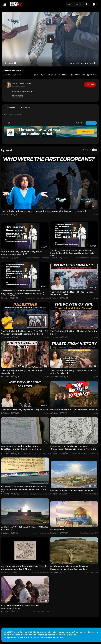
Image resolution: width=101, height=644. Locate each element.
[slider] (42, 63)
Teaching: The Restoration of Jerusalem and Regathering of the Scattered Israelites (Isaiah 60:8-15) (73, 253)
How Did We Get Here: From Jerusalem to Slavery (74, 410)
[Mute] (86, 63)
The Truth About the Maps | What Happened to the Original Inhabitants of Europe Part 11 (44, 211)
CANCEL (79, 123)
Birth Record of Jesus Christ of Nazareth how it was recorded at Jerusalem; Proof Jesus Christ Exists (24, 489)
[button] (95, 4)
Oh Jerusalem (57, 530)
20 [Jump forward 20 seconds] (82, 63)
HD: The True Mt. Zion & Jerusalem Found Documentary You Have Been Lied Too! (70, 568)
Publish (91, 123)
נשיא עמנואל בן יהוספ (22, 83)
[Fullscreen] (95, 63)
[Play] (5, 63)
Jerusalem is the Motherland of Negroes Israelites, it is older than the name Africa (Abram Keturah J (21, 449)
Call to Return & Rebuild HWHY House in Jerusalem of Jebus (20, 607)
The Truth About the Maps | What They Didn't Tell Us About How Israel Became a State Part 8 (25, 333)
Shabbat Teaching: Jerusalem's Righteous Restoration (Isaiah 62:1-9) (22, 253)
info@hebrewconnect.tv (17, 635)
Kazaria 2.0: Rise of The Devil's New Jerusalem (72, 490)
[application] (50, 39)
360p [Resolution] (91, 63)
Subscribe (90, 84)
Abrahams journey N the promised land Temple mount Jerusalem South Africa (24, 568)
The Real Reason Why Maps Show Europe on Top (25, 410)
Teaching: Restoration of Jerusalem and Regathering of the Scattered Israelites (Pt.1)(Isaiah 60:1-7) (23, 294)
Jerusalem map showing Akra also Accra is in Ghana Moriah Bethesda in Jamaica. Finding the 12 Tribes (73, 449)
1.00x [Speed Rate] (78, 63)
